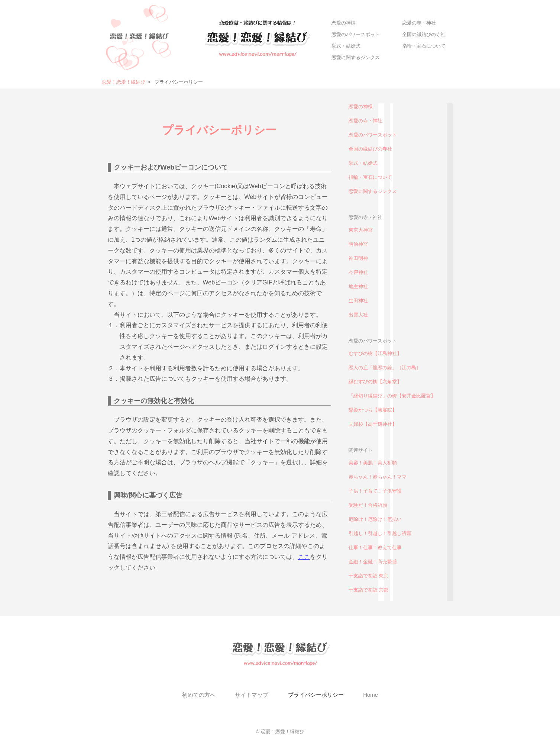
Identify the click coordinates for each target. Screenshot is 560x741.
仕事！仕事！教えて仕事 (375, 547)
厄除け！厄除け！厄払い (375, 519)
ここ (304, 557)
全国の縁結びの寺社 (424, 34)
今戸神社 (358, 272)
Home (370, 695)
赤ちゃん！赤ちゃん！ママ (378, 477)
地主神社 (358, 286)
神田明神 (358, 258)
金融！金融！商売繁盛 (373, 562)
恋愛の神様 (344, 23)
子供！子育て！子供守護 (375, 491)
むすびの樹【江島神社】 (375, 353)
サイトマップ (252, 695)
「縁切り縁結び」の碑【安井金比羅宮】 (392, 396)
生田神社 (358, 301)
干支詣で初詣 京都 (369, 590)
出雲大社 (358, 315)
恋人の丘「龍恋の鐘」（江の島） (385, 368)
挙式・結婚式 (346, 46)
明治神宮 (358, 244)
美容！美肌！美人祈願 (373, 463)
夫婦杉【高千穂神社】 (373, 424)
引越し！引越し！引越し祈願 (380, 533)
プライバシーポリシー (316, 695)
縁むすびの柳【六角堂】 (375, 382)
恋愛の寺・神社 (419, 23)
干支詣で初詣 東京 (369, 576)
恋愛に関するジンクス (356, 57)
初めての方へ (199, 695)
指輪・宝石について (424, 46)
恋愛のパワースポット (356, 34)
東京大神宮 (361, 230)
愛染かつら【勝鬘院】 (373, 410)
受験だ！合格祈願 (368, 505)
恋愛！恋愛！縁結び (124, 82)
